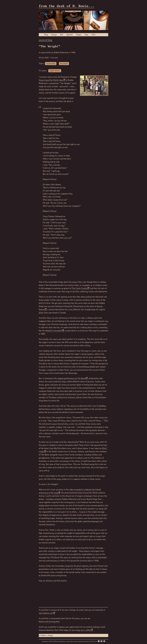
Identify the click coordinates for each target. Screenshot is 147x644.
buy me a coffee (84, 630)
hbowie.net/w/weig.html (49, 622)
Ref (62, 35)
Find (93, 35)
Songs (79, 35)
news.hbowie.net (46, 613)
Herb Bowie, (62, 641)
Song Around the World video (51, 80)
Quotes (70, 35)
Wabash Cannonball (54, 331)
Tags (86, 35)
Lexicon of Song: (46, 40)
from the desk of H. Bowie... (67, 6)
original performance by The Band (71, 378)
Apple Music (55, 71)
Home (43, 635)
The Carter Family (79, 288)
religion (64, 63)
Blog (46, 35)
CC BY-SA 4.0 (97, 641)
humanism (51, 63)
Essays (54, 35)
